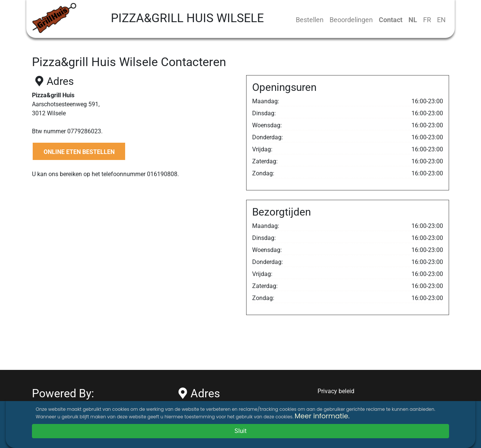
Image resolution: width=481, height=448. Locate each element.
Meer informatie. (322, 416)
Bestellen (310, 20)
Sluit (240, 431)
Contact (391, 20)
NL (413, 20)
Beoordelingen (351, 20)
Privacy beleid (336, 391)
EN (441, 20)
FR (427, 20)
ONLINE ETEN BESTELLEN (79, 152)
